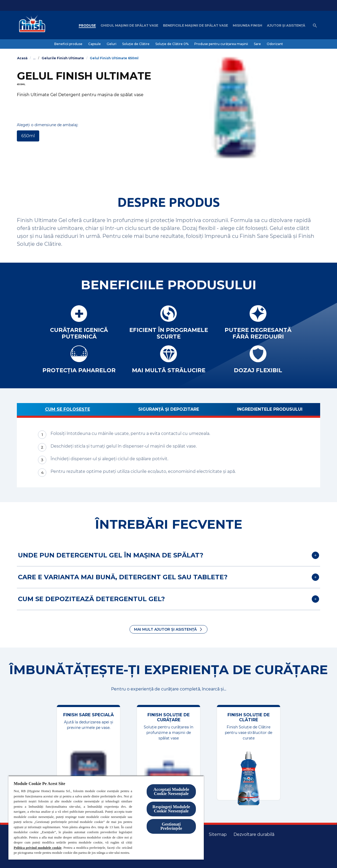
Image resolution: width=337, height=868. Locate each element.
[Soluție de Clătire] (136, 44)
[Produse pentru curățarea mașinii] (221, 44)
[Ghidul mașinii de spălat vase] (129, 26)
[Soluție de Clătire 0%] (172, 44)
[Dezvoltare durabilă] (254, 835)
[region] (106, 818)
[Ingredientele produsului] (270, 410)
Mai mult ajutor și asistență (165, 629)
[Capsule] (95, 44)
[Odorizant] (275, 44)
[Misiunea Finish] (247, 26)
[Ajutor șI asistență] (286, 26)
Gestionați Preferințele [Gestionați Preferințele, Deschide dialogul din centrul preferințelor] (171, 826)
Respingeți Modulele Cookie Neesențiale (171, 809)
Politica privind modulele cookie (38, 848)
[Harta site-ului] (218, 835)
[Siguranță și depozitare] (168, 410)
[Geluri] (111, 44)
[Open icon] (315, 26)
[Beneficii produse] (68, 44)
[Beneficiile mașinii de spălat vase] (195, 26)
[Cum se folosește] (67, 410)
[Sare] (257, 44)
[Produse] (87, 26)
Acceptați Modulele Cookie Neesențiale (171, 791)
